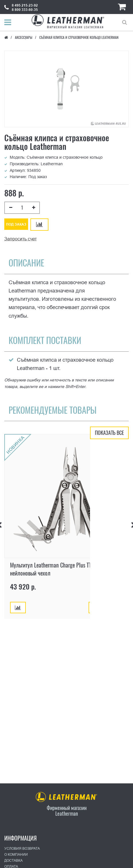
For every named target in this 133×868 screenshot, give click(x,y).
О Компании (16, 855)
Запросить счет (20, 239)
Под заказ (16, 224)
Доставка (13, 861)
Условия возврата (22, 849)
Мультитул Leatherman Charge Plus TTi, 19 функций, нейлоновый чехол (66, 569)
